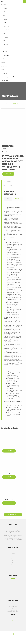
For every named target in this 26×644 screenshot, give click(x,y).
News (13, 561)
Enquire (8, 174)
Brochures (13, 559)
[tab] (10, 182)
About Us (13, 553)
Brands (13, 557)
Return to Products (13, 515)
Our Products (13, 555)
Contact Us (13, 562)
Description (7, 182)
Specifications (7, 186)
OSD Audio (16, 199)
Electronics (8, 104)
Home (3, 104)
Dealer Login (13, 564)
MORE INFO (9, 451)
